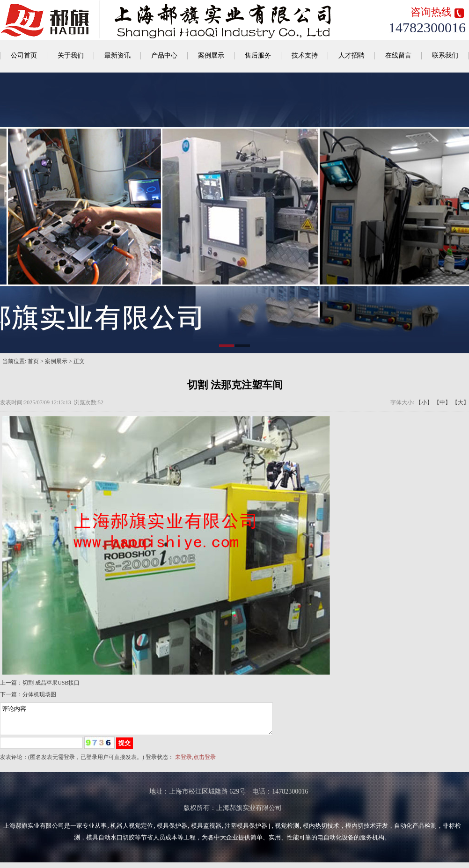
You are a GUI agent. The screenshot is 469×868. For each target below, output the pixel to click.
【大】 (461, 402)
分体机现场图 (39, 694)
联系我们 (445, 55)
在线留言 (398, 55)
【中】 (442, 402)
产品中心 (164, 55)
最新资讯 (117, 55)
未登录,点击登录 (195, 763)
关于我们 (71, 55)
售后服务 (258, 55)
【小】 (424, 402)
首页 (33, 361)
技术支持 (305, 55)
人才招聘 (352, 55)
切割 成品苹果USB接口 (51, 683)
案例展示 (211, 55)
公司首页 (24, 55)
